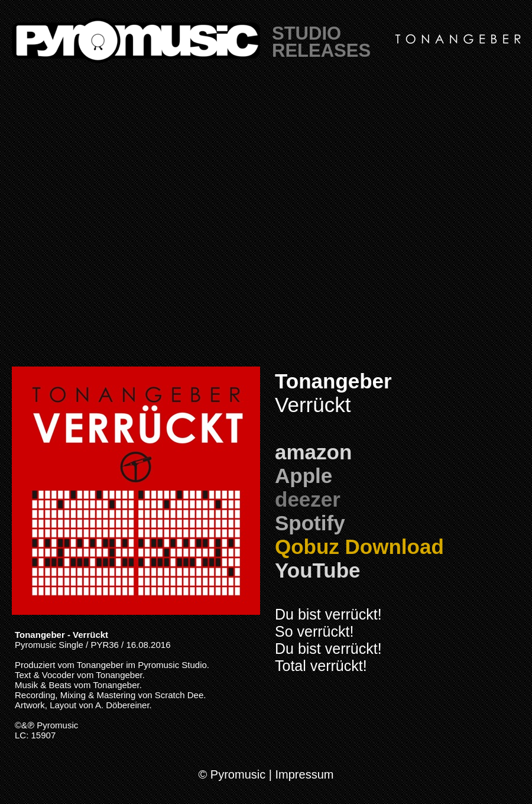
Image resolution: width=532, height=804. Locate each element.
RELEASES (321, 51)
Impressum (305, 774)
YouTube (318, 570)
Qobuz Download (359, 547)
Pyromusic (57, 725)
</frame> (266, 225)
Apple (304, 476)
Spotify (310, 523)
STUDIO (306, 33)
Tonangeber (333, 381)
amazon (313, 452)
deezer (308, 499)
